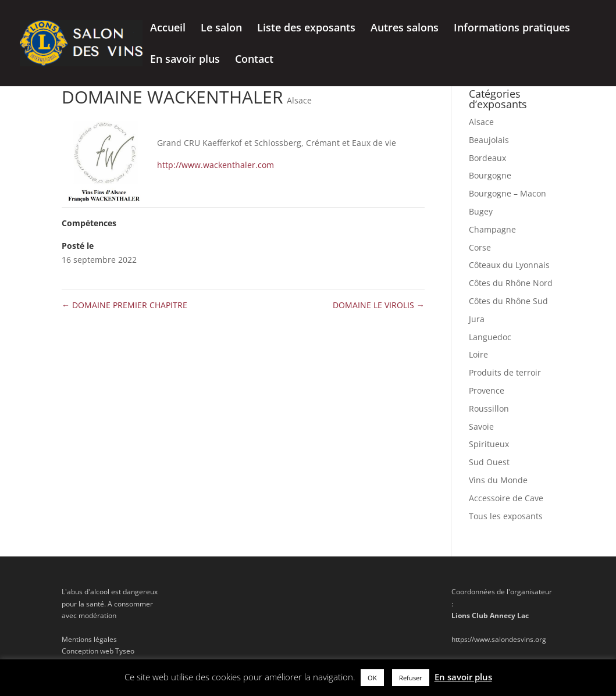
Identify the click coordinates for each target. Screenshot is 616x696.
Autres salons (405, 29)
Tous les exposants (506, 516)
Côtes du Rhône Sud (508, 301)
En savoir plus (185, 60)
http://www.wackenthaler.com (216, 165)
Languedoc (490, 337)
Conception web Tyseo (98, 651)
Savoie (481, 426)
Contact (254, 60)
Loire (478, 354)
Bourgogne (490, 175)
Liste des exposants (306, 29)
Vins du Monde (498, 480)
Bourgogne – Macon (508, 193)
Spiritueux (489, 444)
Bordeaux (487, 158)
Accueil (168, 29)
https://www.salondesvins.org (499, 639)
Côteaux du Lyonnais (509, 265)
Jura (477, 319)
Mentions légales (89, 639)
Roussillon (489, 408)
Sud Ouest (489, 462)
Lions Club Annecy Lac (490, 615)
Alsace (299, 100)
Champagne (492, 229)
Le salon (221, 29)
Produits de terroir (505, 372)
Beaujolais (489, 140)
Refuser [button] (411, 678)
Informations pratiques (512, 29)
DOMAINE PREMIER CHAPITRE (124, 305)
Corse (480, 247)
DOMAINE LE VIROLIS (379, 305)
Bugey (481, 211)
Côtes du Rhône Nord (511, 283)
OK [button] (372, 678)
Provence (487, 390)
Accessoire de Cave (506, 498)
